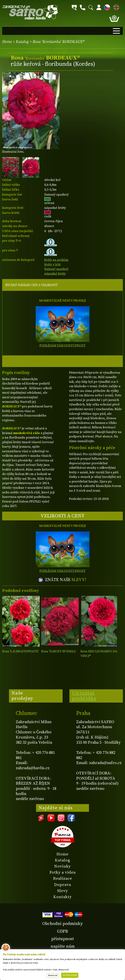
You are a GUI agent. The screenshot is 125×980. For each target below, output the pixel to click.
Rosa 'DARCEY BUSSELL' (59, 651)
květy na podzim (56, 260)
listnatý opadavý (56, 269)
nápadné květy (55, 274)
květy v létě (52, 264)
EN (115, 7)
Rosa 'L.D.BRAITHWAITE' (20, 651)
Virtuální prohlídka (84, 696)
